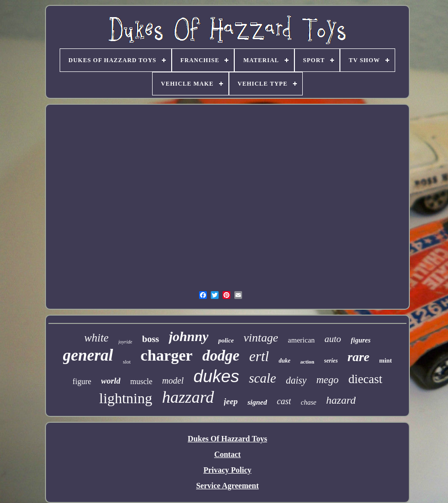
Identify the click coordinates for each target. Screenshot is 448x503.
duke (285, 361)
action (307, 362)
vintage (261, 338)
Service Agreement (227, 486)
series (331, 361)
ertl (259, 356)
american (302, 340)
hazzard (188, 397)
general (88, 355)
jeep (231, 401)
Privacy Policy (227, 470)
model (173, 381)
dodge (221, 355)
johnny (189, 336)
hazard (341, 400)
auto (333, 339)
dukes (216, 376)
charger (167, 355)
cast (284, 401)
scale (262, 378)
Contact (227, 454)
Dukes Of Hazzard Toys (227, 439)
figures (360, 340)
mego (328, 380)
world (111, 381)
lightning (126, 398)
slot (127, 362)
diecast (365, 379)
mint (385, 360)
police (226, 340)
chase (309, 402)
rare (359, 357)
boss (150, 339)
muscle (141, 381)
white (96, 338)
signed (257, 402)
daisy (296, 380)
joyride (125, 342)
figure (82, 381)
